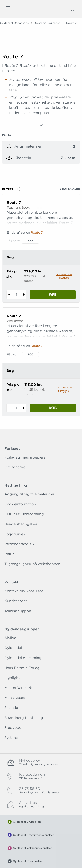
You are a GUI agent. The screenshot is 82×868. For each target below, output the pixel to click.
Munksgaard (15, 698)
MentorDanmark (18, 688)
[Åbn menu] (8, 9)
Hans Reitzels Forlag (22, 668)
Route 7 (37, 232)
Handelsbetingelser (21, 524)
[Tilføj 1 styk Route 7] (24, 295)
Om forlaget (15, 467)
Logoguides (15, 534)
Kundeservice (16, 601)
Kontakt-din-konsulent (24, 591)
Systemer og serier (48, 23)
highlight (12, 678)
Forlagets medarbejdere (25, 457)
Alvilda (10, 638)
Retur (9, 554)
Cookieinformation (20, 504)
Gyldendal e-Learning (23, 658)
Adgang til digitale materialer (29, 494)
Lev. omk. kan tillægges (64, 276)
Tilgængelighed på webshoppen (32, 564)
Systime (11, 738)
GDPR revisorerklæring (24, 514)
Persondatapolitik (19, 544)
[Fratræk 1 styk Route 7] (9, 295)
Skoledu (11, 708)
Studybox (13, 728)
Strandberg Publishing (24, 718)
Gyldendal (13, 648)
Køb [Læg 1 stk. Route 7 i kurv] (53, 294)
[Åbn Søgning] (72, 9)
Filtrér (13, 189)
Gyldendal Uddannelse (14, 23)
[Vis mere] (41, 125)
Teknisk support (18, 611)
